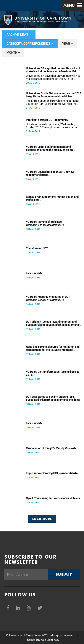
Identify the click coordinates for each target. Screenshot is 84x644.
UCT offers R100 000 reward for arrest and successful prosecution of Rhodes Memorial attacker (53, 323)
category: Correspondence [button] (30, 44)
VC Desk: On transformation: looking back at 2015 (52, 373)
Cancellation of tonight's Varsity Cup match (52, 448)
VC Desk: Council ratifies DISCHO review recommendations (50, 173)
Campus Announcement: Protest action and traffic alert (52, 198)
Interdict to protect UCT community (47, 120)
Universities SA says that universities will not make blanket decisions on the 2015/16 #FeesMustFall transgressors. (53, 77)
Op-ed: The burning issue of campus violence (53, 498)
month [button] (13, 53)
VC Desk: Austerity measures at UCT (48, 298)
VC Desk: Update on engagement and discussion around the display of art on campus (49, 148)
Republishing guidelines (43, 640)
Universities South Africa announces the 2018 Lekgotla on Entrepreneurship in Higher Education (54, 95)
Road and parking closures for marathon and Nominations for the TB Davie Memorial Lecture (53, 348)
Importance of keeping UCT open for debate (52, 473)
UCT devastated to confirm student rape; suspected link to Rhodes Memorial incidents (53, 398)
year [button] (67, 44)
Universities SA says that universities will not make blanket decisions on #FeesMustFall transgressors (53, 70)
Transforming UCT (37, 248)
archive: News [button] (19, 35)
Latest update (34, 273)
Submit (64, 574)
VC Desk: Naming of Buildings (45, 223)
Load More (42, 519)
